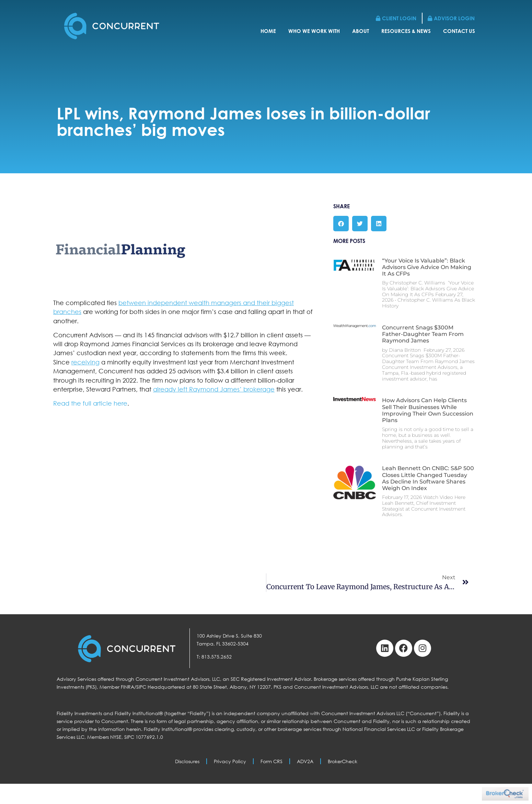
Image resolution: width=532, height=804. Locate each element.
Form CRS (271, 761)
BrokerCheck (343, 761)
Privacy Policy (230, 761)
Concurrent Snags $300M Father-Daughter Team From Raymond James (423, 334)
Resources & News (406, 32)
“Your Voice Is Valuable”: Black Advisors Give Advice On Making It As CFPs (427, 267)
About (361, 32)
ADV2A (305, 761)
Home (268, 32)
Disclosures (187, 761)
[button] (341, 224)
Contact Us (459, 32)
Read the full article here (90, 403)
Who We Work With (314, 32)
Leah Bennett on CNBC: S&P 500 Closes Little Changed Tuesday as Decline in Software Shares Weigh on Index (428, 478)
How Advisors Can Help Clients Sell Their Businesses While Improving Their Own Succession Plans (428, 410)
